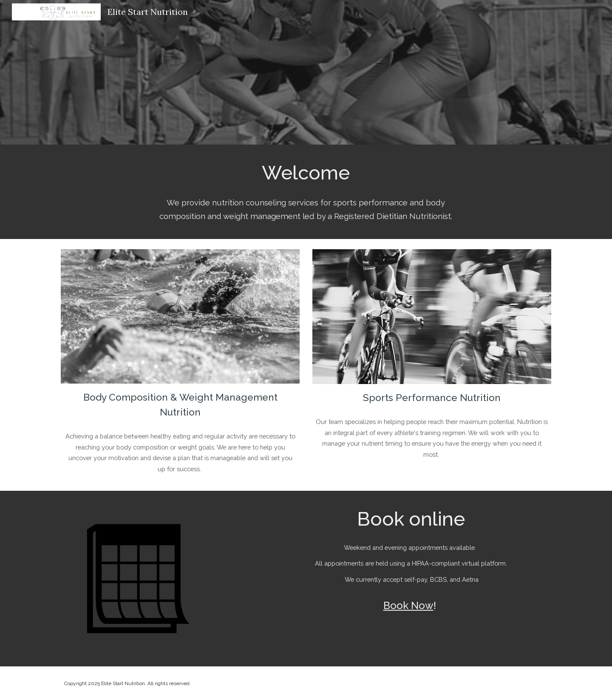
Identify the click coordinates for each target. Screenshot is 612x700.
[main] (306, 172)
